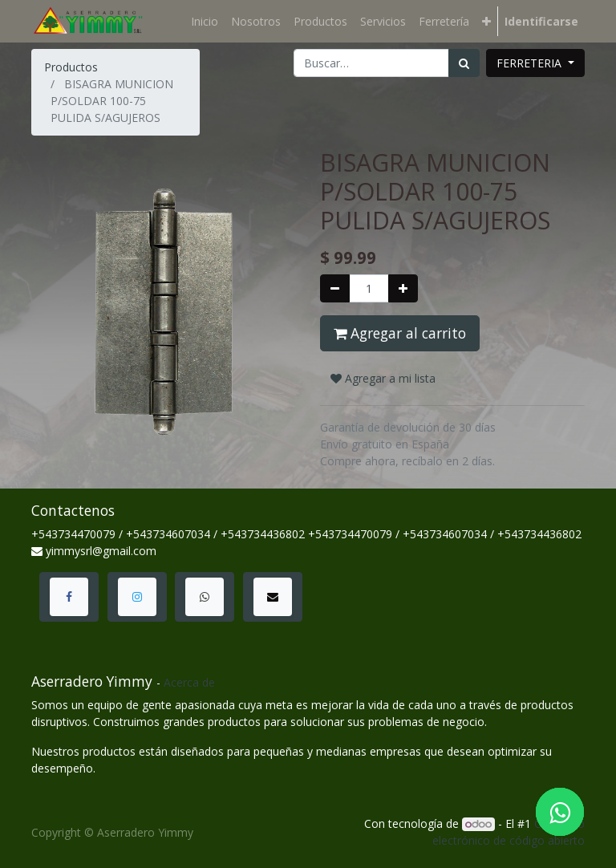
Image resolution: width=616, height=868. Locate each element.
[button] (486, 21)
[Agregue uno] (403, 288)
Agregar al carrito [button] (400, 333)
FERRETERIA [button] (531, 63)
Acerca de (189, 682)
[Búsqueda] (464, 63)
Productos (71, 67)
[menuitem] (205, 21)
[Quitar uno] (335, 288)
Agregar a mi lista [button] (383, 378)
